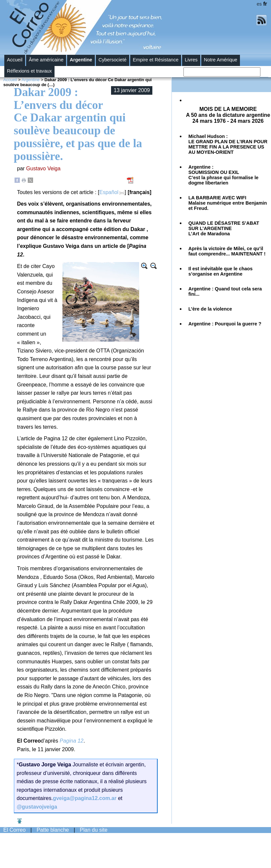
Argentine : (223, 175)
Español (109, 192)
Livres (191, 60)
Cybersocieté (113, 60)
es (259, 4)
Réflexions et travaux (29, 71)
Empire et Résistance (156, 60)
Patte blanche (53, 830)
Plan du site (94, 830)
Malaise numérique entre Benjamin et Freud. (228, 203)
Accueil (15, 60)
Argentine (81, 60)
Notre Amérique (221, 60)
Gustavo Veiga (43, 168)
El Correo (15, 830)
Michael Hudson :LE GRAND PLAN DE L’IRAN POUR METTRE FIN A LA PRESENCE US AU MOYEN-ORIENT (228, 144)
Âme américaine (46, 60)
